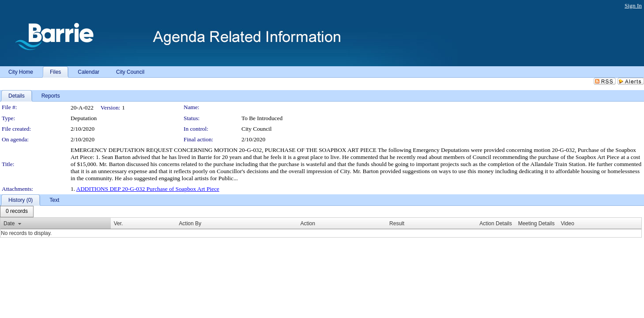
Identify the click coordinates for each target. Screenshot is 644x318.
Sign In (633, 6)
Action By (190, 223)
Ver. (119, 223)
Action (308, 223)
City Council (257, 129)
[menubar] (17, 212)
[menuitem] (17, 212)
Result (397, 223)
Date (9, 223)
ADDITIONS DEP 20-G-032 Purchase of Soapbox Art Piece (148, 189)
